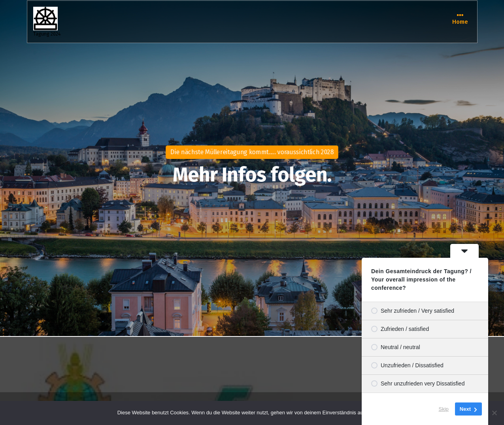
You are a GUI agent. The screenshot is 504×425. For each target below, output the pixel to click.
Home (460, 21)
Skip (444, 409)
